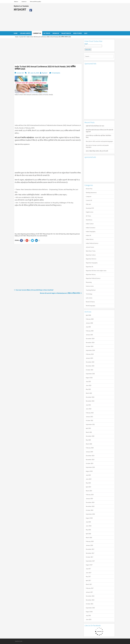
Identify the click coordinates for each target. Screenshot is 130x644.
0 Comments (56, 73)
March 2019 (89, 491)
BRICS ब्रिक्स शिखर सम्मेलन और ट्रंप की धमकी (97, 151)
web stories (89, 298)
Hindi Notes (89, 220)
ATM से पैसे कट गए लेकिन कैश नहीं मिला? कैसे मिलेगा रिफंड (98, 136)
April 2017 (88, 580)
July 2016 (88, 616)
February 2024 (90, 354)
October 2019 (89, 463)
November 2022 (90, 401)
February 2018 (90, 541)
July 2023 (88, 381)
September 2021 (90, 424)
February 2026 (90, 319)
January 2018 (89, 545)
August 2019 (89, 471)
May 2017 (88, 577)
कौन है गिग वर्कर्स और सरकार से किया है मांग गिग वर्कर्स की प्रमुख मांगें (99, 131)
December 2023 (90, 362)
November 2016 (90, 600)
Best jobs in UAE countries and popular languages (99, 141)
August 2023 (89, 378)
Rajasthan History (91, 274)
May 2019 (88, 483)
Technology (89, 294)
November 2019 (90, 460)
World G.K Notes (90, 302)
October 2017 (89, 557)
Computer (89, 196)
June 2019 (89, 479)
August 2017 (89, 565)
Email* (93, 45)
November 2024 (90, 343)
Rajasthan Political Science (93, 278)
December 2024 (90, 339)
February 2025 (90, 331)
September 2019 (90, 467)
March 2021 (89, 432)
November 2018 (90, 506)
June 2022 (89, 409)
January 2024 (89, 358)
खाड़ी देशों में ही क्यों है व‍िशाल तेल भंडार (95, 126)
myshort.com (19, 641)
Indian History (90, 239)
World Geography (91, 306)
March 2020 (89, 444)
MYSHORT (20, 9)
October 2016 (89, 604)
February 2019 (90, 495)
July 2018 (88, 522)
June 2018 (89, 526)
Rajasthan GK (89, 267)
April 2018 (88, 534)
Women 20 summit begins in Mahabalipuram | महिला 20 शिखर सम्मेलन (60, 293)
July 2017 (88, 569)
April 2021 (88, 428)
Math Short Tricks (91, 251)
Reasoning (89, 282)
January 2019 (89, 499)
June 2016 (89, 619)
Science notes (90, 286)
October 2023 (89, 370)
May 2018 (88, 530)
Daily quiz (88, 204)
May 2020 (88, 440)
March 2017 (89, 584)
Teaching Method (91, 290)
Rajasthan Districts (91, 259)
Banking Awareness (91, 193)
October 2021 (89, 420)
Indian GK (88, 235)
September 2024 (90, 350)
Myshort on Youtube (21, 6)
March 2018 (89, 538)
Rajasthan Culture (91, 255)
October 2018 (89, 510)
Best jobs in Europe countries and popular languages (97, 146)
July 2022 (88, 405)
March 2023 (89, 393)
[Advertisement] (75, 17)
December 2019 (90, 456)
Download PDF (90, 208)
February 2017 (90, 588)
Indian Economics (91, 228)
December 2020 (90, 436)
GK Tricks (88, 216)
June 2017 (89, 573)
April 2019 (88, 487)
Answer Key (89, 189)
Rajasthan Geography (92, 263)
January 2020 (89, 452)
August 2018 (89, 518)
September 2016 (90, 608)
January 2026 (89, 323)
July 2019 (88, 475)
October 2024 (89, 346)
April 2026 (88, 315)
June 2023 (89, 385)
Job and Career (90, 247)
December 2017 (90, 549)
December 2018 (90, 502)
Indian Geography (91, 232)
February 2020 (90, 448)
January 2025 (89, 335)
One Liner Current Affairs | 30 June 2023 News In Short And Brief (34, 290)
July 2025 (88, 327)
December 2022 (90, 397)
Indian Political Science (92, 243)
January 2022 (89, 417)
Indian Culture (90, 224)
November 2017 (90, 553)
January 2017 (89, 592)
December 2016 (90, 596)
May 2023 (88, 389)
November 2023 (90, 366)
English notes (90, 212)
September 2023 (90, 374)
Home (17, 37)
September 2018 (90, 514)
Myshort (45, 73)
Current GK (22, 37)
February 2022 (90, 413)
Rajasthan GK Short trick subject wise (96, 271)
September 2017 (90, 561)
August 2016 (89, 612)
